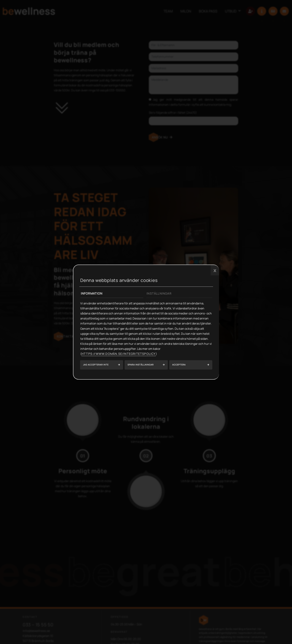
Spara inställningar (141, 365)
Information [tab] (92, 293)
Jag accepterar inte (96, 365)
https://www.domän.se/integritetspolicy (119, 354)
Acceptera (179, 365)
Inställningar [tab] (159, 293)
